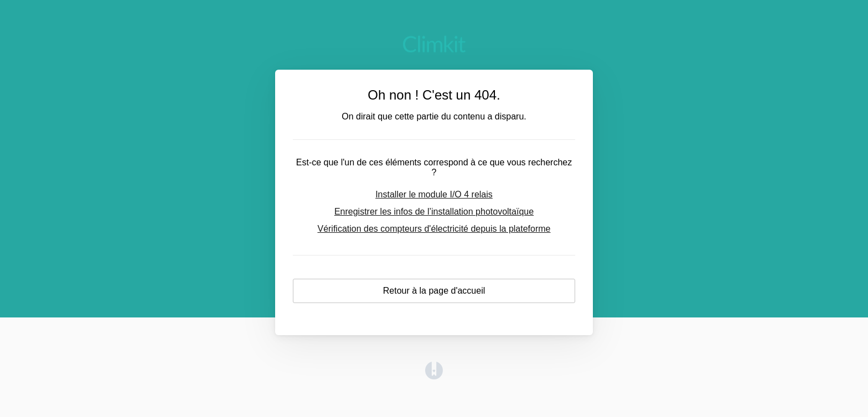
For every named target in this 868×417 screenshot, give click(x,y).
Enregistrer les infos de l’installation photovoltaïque (434, 212)
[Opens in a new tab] (434, 376)
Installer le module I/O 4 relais (434, 194)
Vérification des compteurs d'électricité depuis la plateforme (434, 229)
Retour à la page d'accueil (434, 291)
